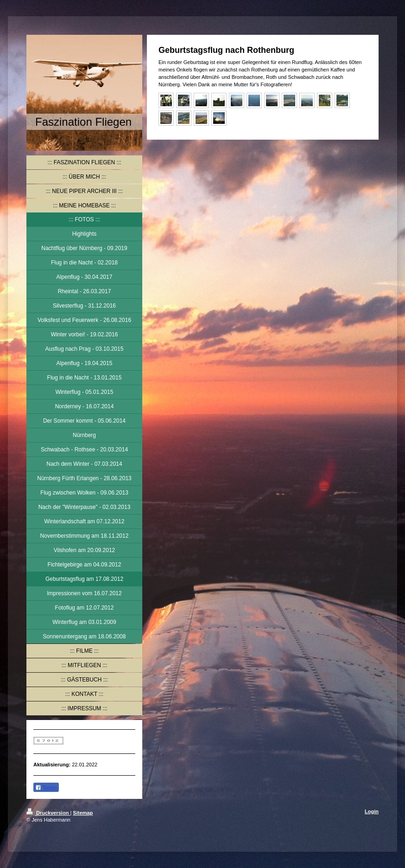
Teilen (46, 788)
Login (372, 811)
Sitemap (83, 813)
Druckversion (48, 813)
